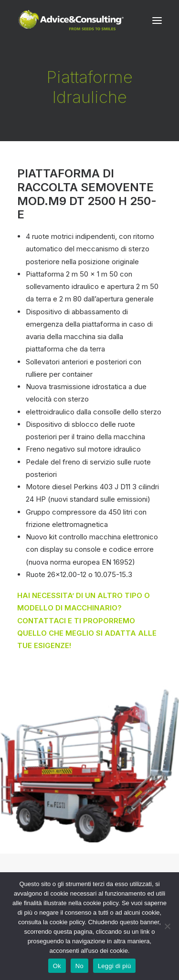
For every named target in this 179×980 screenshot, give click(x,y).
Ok (57, 966)
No (79, 966)
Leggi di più (115, 966)
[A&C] (71, 21)
